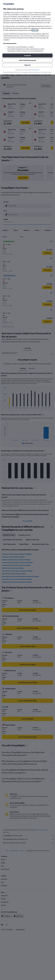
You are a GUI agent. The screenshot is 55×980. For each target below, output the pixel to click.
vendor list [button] (35, 30)
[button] (27, 56)
